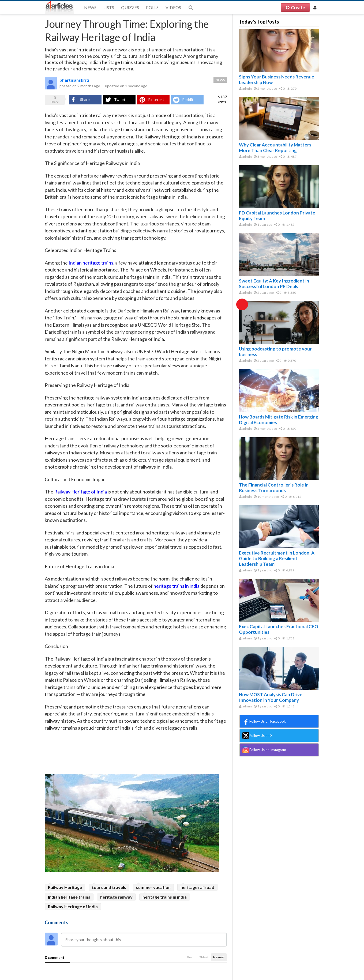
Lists (109, 7)
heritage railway (116, 897)
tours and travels (109, 887)
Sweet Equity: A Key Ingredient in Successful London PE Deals (274, 284)
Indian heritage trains (69, 897)
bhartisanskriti (74, 80)
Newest (219, 957)
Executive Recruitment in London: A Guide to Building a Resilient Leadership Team (277, 558)
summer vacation (153, 887)
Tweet (120, 99)
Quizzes (130, 7)
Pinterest (156, 99)
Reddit (188, 99)
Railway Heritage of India (73, 907)
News (90, 7)
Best (190, 957)
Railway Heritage (65, 887)
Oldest (203, 957)
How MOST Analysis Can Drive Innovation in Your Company (271, 697)
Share (85, 99)
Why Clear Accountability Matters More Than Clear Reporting (275, 148)
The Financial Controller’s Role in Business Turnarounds (274, 488)
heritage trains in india (165, 897)
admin (245, 88)
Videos (173, 7)
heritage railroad (197, 887)
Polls (152, 7)
